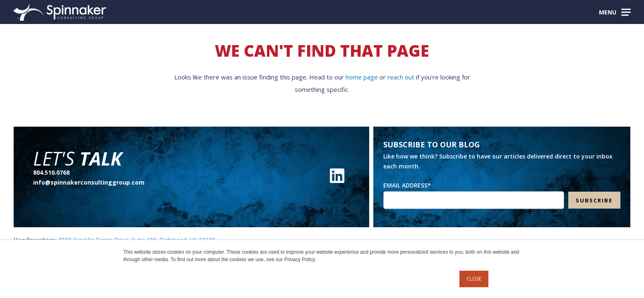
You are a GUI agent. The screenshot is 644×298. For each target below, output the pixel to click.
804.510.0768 (51, 172)
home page (362, 77)
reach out (401, 77)
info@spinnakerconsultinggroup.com (89, 182)
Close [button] (474, 279)
